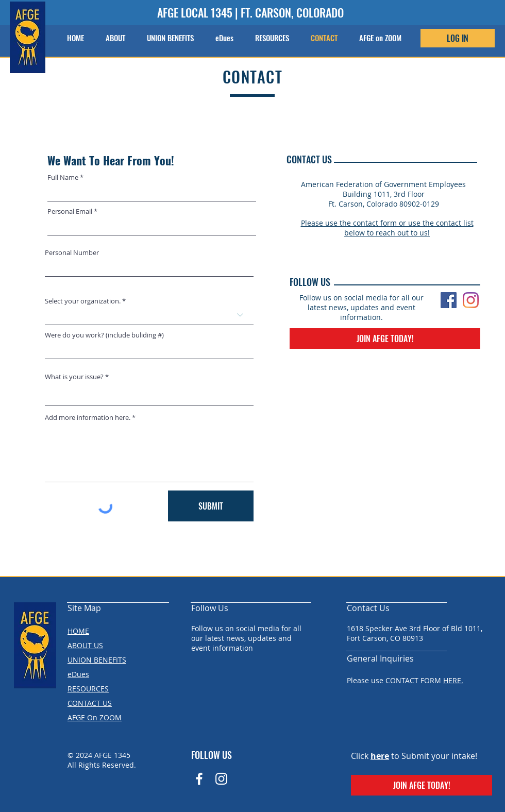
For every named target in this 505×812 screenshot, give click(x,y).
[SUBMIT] (211, 506)
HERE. (453, 680)
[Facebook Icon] (199, 779)
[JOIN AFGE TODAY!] (385, 339)
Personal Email (70, 212)
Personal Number (72, 253)
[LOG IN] (458, 38)
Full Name (63, 177)
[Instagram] (471, 300)
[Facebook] (449, 300)
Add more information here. (88, 418)
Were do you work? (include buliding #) (104, 335)
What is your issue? (74, 377)
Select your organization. (83, 301)
